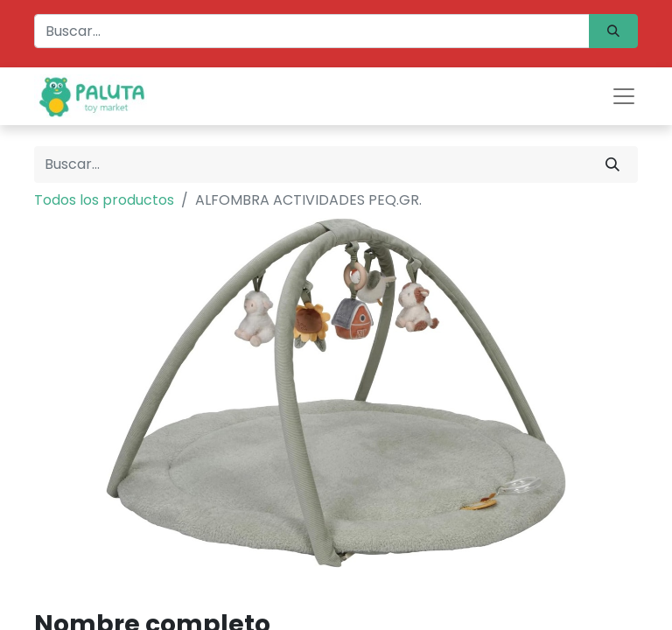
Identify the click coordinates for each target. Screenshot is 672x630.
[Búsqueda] (613, 31)
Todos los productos (104, 200)
